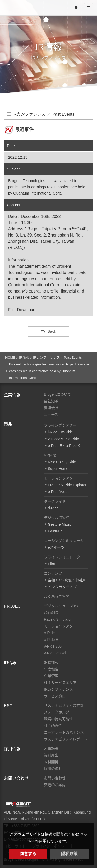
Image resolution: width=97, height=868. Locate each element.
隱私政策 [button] (69, 854)
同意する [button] (28, 854)
